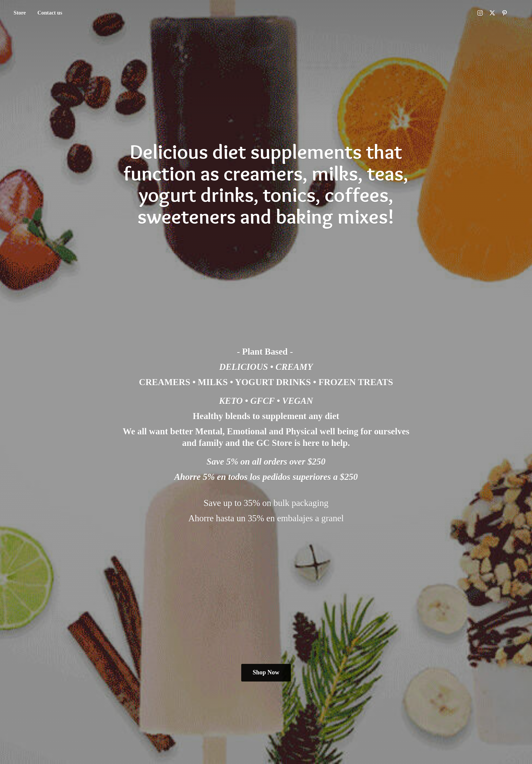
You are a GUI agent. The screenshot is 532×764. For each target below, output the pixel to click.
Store (20, 13)
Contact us (50, 13)
